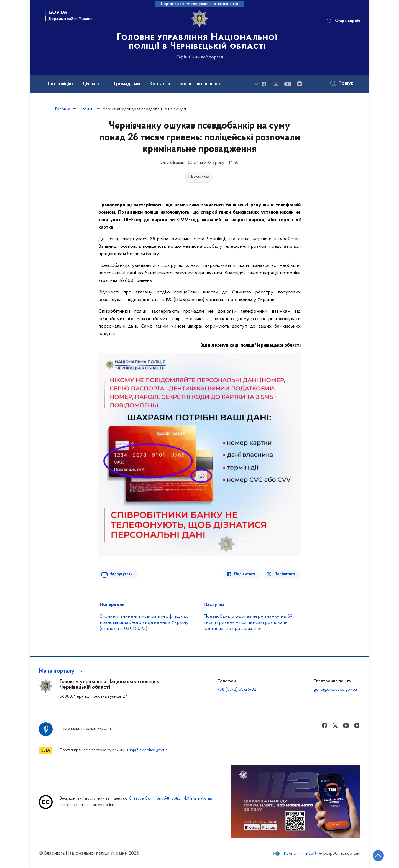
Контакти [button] (160, 84)
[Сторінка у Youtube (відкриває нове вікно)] (288, 84)
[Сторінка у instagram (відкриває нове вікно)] (300, 84)
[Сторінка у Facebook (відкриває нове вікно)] (264, 84)
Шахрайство (199, 177)
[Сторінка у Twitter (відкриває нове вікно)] (276, 84)
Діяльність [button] (94, 84)
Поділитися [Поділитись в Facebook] (245, 574)
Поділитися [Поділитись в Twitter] (285, 574)
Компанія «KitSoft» (301, 854)
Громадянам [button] (127, 84)
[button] (62, 671)
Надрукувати (121, 574)
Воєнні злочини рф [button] (200, 84)
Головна (63, 109)
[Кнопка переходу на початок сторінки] (378, 856)
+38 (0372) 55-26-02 (237, 690)
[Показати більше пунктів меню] (256, 84)
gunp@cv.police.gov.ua (335, 690)
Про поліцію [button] (60, 84)
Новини (86, 109)
